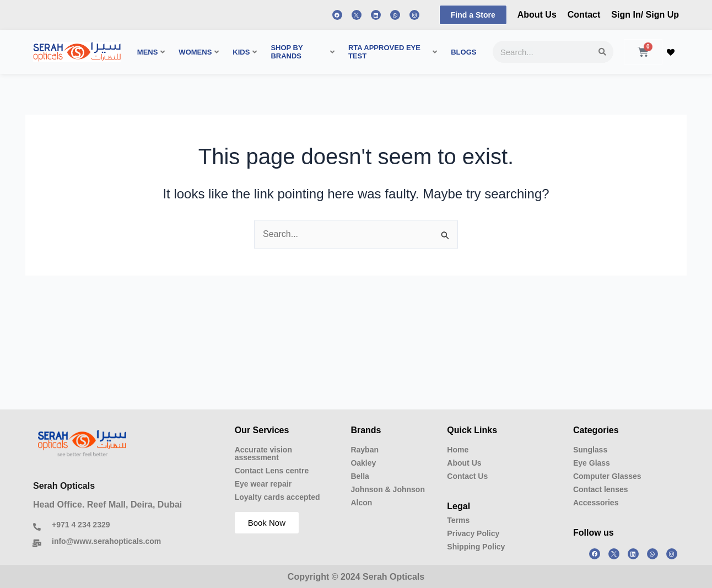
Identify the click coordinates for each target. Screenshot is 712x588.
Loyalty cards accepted (277, 497)
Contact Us (467, 476)
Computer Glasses (607, 476)
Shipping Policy (476, 547)
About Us (537, 15)
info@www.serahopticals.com (106, 541)
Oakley (363, 463)
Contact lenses (601, 489)
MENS (151, 52)
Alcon (361, 503)
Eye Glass (592, 463)
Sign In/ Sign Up (645, 15)
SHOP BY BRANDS (303, 52)
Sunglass (590, 450)
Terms (458, 520)
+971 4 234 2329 (81, 525)
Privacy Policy (473, 533)
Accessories (596, 503)
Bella (360, 476)
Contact (584, 15)
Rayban (365, 450)
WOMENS (199, 52)
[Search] (602, 52)
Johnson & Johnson (388, 489)
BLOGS (463, 52)
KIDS (245, 52)
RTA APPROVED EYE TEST (393, 52)
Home (458, 450)
